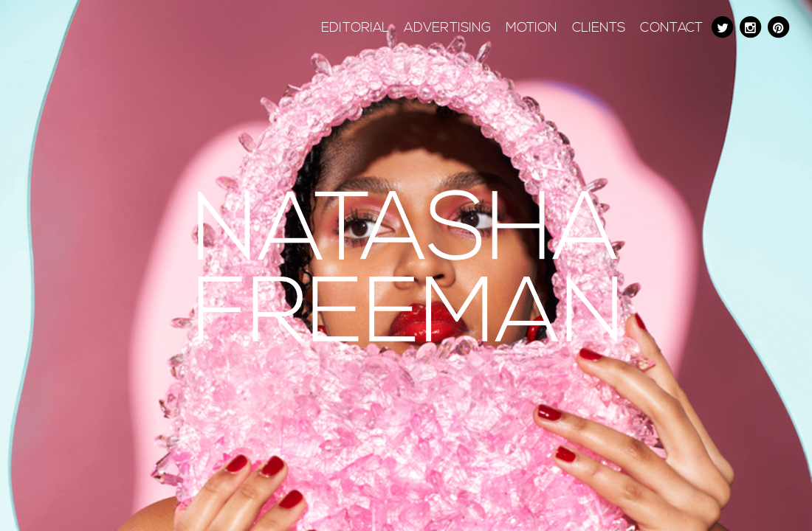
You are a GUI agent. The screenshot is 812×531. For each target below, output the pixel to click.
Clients (599, 28)
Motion (531, 28)
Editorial (355, 28)
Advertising (447, 28)
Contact (671, 28)
